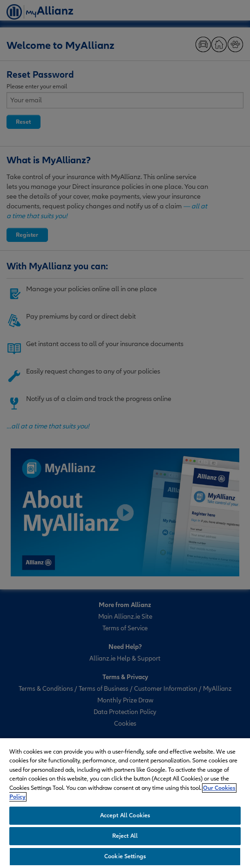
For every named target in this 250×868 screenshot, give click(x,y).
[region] (125, 803)
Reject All (125, 836)
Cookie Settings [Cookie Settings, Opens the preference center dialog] (125, 856)
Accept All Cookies (125, 815)
